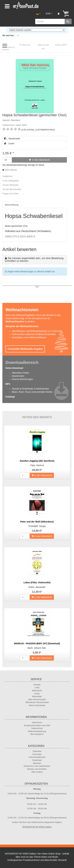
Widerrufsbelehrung (37, 731)
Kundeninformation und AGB (37, 725)
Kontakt (37, 685)
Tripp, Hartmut (37, 465)
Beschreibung (12, 205)
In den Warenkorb (39, 160)
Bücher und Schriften (37, 769)
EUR (49, 14)
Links (37, 688)
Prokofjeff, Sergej (37, 526)
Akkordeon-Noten (21, 373)
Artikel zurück (26, 45)
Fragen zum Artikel (10, 194)
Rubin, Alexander (37, 587)
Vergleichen (8, 176)
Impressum (37, 722)
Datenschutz (37, 728)
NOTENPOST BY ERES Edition (37, 827)
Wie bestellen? (37, 734)
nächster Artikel (60, 45)
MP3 (8, 384)
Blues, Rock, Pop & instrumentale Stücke (32, 392)
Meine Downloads (37, 705)
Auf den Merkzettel (10, 185)
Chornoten (37, 754)
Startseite (37, 751)
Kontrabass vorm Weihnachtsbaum (29, 337)
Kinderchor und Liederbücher (37, 766)
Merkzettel (37, 696)
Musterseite (12, 139)
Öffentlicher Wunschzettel (37, 702)
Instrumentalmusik (37, 757)
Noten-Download (14, 368)
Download (37, 760)
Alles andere (37, 772)
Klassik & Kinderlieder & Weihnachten (31, 389)
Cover (9, 143)
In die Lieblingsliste (11, 181)
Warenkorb (37, 691)
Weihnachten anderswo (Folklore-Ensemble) (34, 334)
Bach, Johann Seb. (37, 648)
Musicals (37, 763)
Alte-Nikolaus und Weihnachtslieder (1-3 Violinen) (36, 331)
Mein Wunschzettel (37, 699)
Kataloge (10, 397)
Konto (37, 694)
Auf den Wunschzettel (12, 189)
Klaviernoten (18, 376)
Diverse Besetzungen (22, 379)
